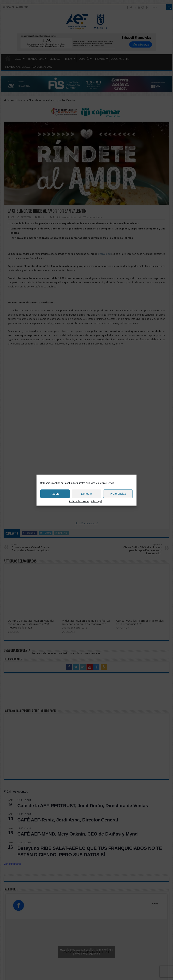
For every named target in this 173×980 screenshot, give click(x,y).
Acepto (55, 494)
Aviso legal (96, 501)
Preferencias (118, 494)
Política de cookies (79, 501)
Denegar (86, 494)
